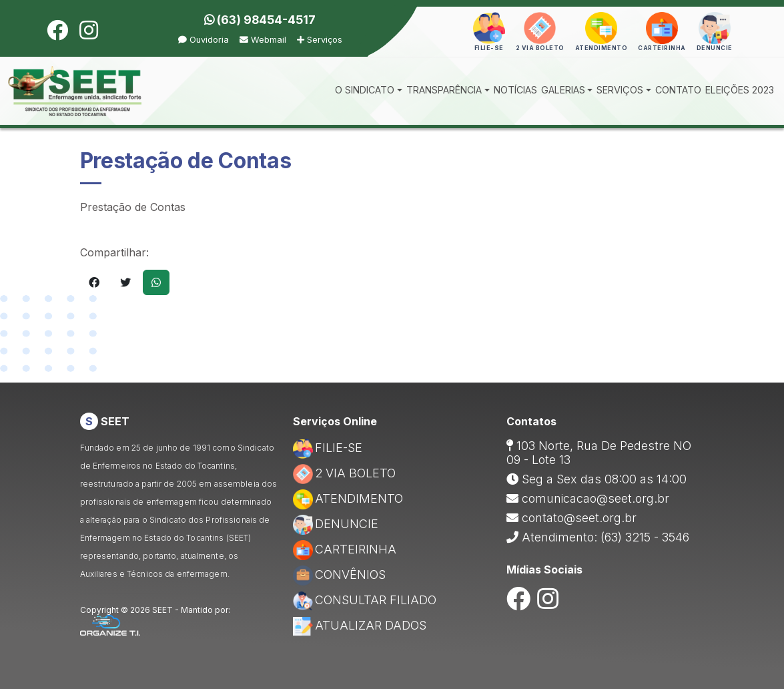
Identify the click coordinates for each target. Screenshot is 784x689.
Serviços (320, 40)
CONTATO (678, 90)
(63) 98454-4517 (260, 20)
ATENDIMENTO (348, 498)
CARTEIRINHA (345, 549)
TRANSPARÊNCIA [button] (444, 90)
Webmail (263, 40)
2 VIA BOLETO (344, 473)
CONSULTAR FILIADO (365, 600)
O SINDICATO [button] (365, 90)
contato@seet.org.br (579, 518)
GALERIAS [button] (563, 90)
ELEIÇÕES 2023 (740, 90)
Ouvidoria (204, 40)
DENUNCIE (336, 524)
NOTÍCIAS (515, 90)
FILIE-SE (328, 448)
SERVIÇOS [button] (620, 90)
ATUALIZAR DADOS (360, 625)
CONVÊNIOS (339, 575)
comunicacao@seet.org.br (596, 498)
